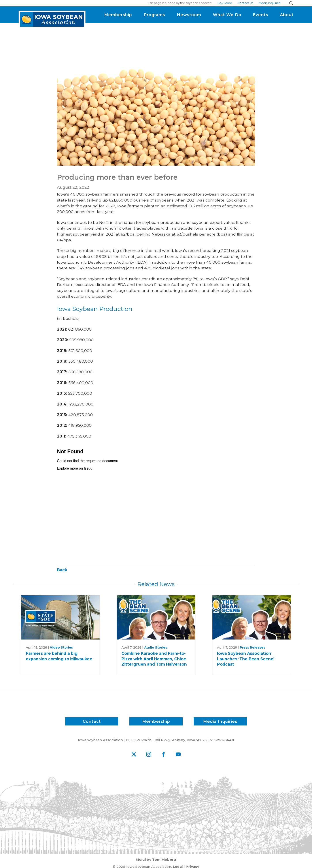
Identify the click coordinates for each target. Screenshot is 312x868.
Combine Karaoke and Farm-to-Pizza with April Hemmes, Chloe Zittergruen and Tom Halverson (154, 659)
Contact (92, 721)
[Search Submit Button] (291, 3)
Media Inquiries (220, 721)
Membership (156, 721)
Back (62, 570)
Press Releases (252, 647)
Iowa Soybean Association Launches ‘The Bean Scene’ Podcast (246, 659)
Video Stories (61, 647)
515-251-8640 (222, 740)
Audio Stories (156, 647)
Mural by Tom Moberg (156, 860)
